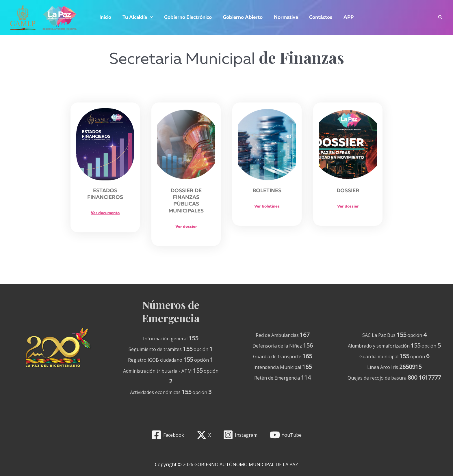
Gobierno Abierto (243, 17)
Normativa (285, 17)
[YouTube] (286, 435)
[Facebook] (168, 435)
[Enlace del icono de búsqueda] (440, 18)
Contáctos (318, 17)
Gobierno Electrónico (189, 17)
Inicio (109, 17)
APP (345, 17)
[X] (204, 435)
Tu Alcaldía (140, 18)
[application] (153, 18)
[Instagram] (240, 435)
